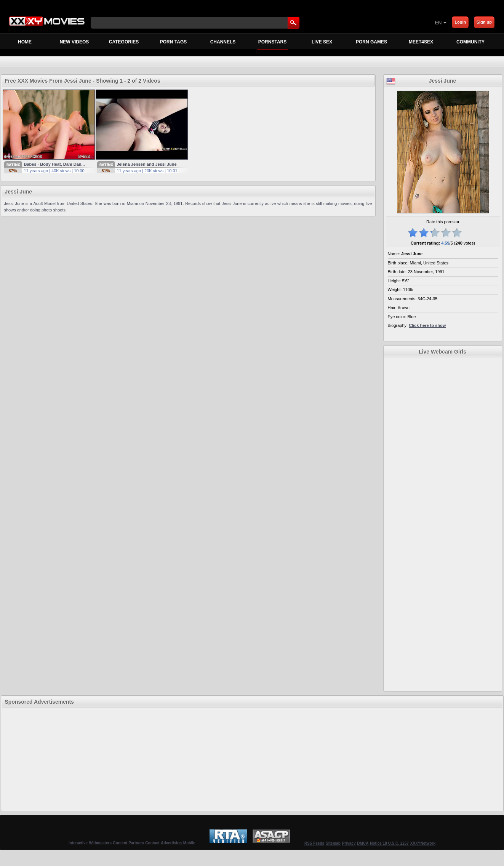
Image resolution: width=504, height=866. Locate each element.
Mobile (189, 843)
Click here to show (427, 325)
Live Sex (322, 42)
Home (25, 42)
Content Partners (129, 843)
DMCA (363, 843)
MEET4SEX (421, 42)
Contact (152, 843)
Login (460, 22)
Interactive (78, 843)
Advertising (171, 843)
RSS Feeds (314, 843)
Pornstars (273, 44)
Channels (223, 42)
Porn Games (371, 42)
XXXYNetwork (423, 843)
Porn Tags (173, 42)
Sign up (484, 22)
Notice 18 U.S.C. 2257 (389, 843)
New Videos (74, 42)
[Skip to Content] (345, 22)
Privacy (349, 843)
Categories (124, 42)
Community (470, 42)
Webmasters (100, 843)
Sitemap (333, 843)
